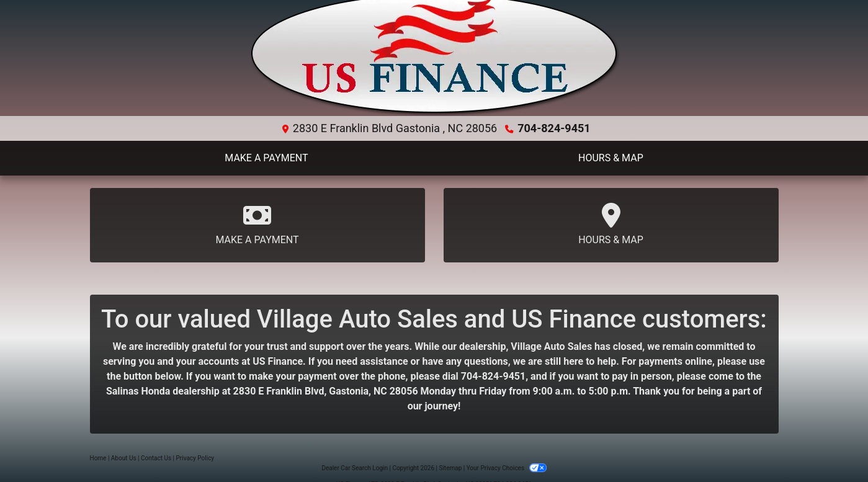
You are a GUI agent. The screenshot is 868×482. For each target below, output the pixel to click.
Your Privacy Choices (507, 468)
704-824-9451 (554, 128)
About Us (124, 458)
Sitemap (450, 468)
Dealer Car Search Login (355, 468)
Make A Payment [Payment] (257, 224)
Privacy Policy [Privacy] (195, 458)
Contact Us (156, 458)
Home (98, 458)
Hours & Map (611, 224)
